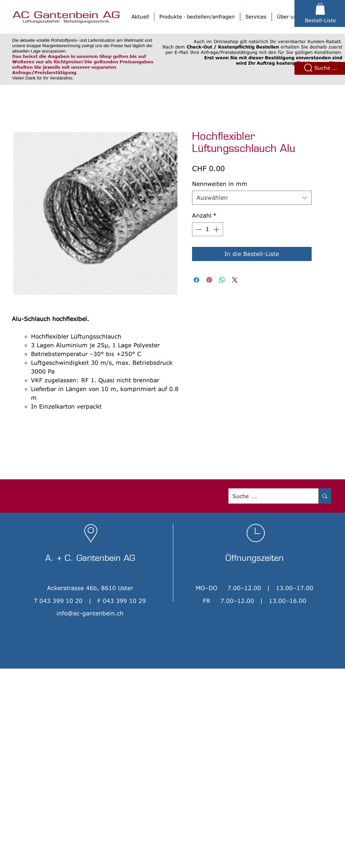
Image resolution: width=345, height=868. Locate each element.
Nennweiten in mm (220, 184)
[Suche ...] (268, 496)
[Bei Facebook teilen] (196, 280)
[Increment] (217, 229)
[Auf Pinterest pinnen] (209, 280)
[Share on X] (235, 280)
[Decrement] (198, 229)
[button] (320, 9)
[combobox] (252, 198)
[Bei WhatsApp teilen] (222, 280)
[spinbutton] (207, 229)
